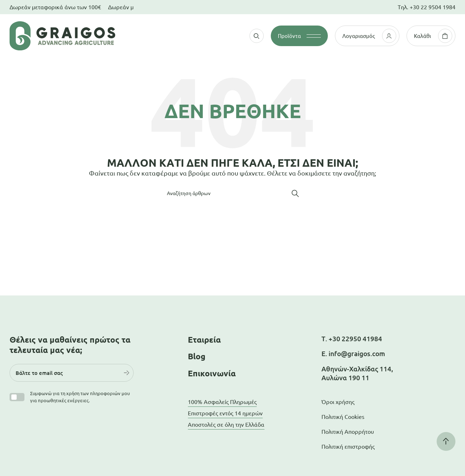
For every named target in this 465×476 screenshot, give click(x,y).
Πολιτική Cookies (343, 417)
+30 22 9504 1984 (433, 7)
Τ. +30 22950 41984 (352, 339)
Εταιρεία (204, 340)
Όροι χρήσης (338, 402)
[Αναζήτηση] (232, 193)
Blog (197, 356)
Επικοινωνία (212, 373)
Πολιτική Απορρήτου (348, 432)
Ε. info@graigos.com (353, 354)
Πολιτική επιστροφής (348, 447)
